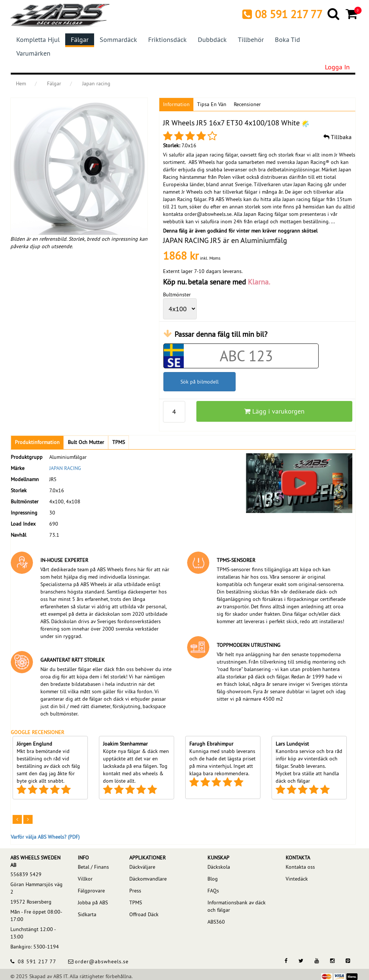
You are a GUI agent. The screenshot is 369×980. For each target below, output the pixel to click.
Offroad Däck (144, 914)
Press (135, 891)
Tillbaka (338, 137)
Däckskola (219, 867)
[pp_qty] (174, 412)
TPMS (136, 902)
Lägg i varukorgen (274, 411)
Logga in (337, 67)
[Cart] (352, 14)
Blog (213, 879)
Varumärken (33, 53)
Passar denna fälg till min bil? (221, 334)
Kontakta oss (300, 867)
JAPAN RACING (65, 468)
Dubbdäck (212, 40)
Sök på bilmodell (200, 382)
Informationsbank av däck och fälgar (237, 906)
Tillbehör (251, 40)
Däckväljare (142, 867)
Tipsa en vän (212, 104)
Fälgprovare (91, 891)
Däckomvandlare (148, 879)
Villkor (85, 879)
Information (176, 104)
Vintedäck (297, 879)
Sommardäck (118, 40)
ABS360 (216, 922)
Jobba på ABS (93, 902)
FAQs (213, 891)
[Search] (334, 14)
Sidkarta (87, 914)
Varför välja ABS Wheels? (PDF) (45, 837)
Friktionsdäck (167, 40)
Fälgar (80, 40)
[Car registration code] (247, 356)
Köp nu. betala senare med (217, 282)
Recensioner (247, 104)
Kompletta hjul (38, 40)
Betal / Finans (93, 867)
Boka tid (287, 40)
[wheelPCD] (180, 309)
